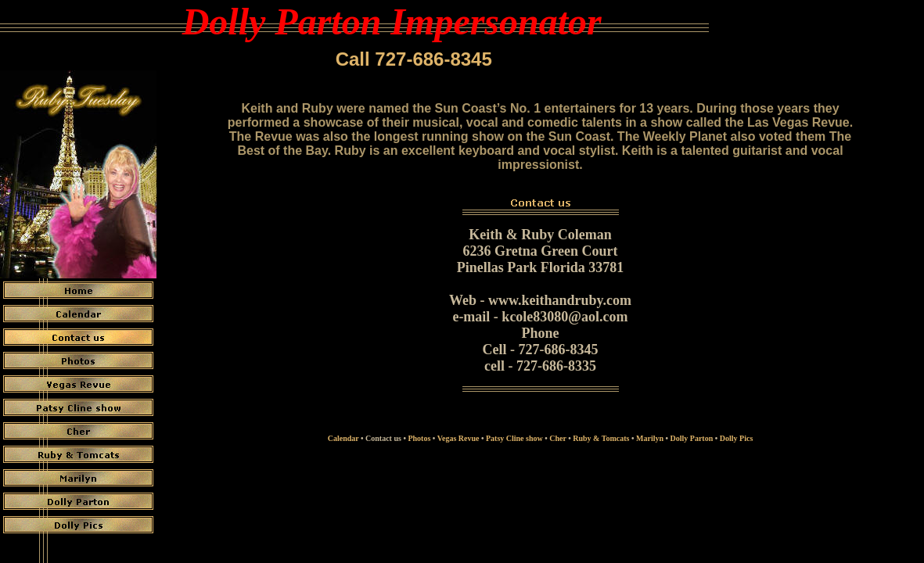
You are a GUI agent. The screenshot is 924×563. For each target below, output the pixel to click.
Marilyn (650, 438)
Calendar (343, 438)
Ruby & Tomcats (601, 438)
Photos (419, 438)
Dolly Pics (737, 438)
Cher (557, 438)
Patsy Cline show (514, 438)
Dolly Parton (692, 438)
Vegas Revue (458, 438)
